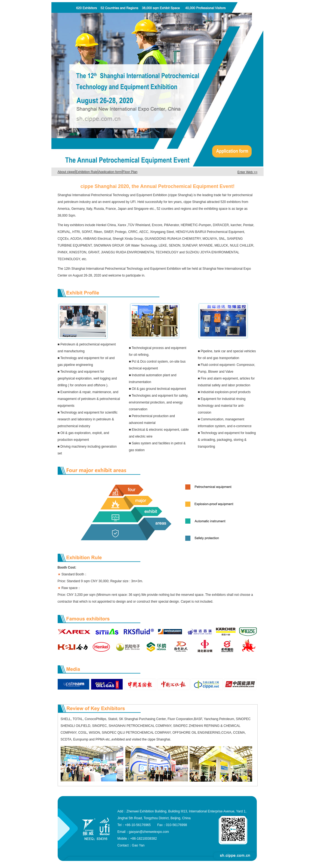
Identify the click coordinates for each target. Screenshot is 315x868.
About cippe (66, 172)
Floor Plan (130, 172)
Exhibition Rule (87, 172)
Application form (110, 172)
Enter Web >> (248, 172)
